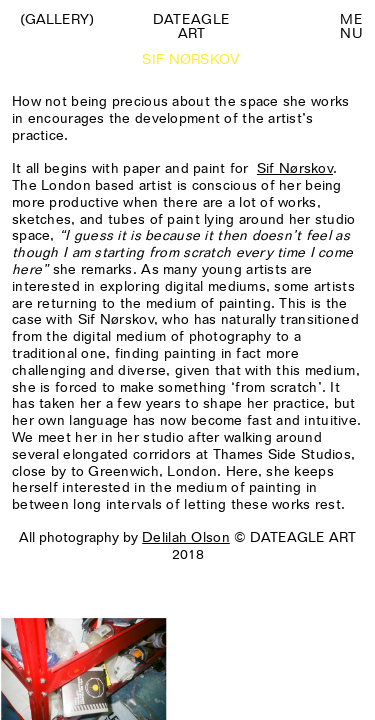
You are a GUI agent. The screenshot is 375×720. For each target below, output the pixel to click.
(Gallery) (57, 19)
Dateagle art (191, 26)
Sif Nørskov (295, 168)
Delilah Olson (186, 537)
